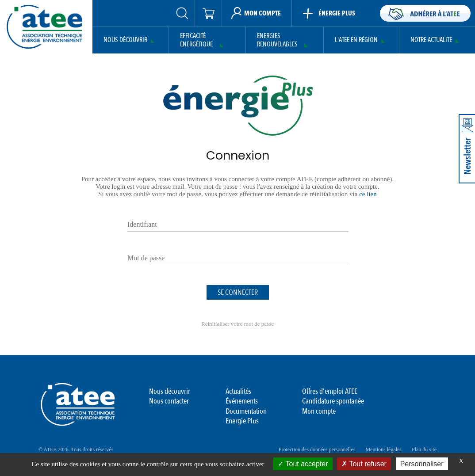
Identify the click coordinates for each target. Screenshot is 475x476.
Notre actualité (431, 40)
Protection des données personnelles (317, 449)
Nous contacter (169, 401)
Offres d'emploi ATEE (330, 391)
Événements (242, 401)
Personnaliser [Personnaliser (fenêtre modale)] (422, 464)
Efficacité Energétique (196, 40)
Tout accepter (303, 464)
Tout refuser (364, 464)
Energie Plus (242, 421)
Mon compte (319, 411)
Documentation (246, 411)
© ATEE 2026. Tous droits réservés (76, 449)
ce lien (368, 194)
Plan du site (424, 449)
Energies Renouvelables (277, 40)
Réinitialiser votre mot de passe (237, 324)
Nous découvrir (125, 40)
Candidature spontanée (333, 401)
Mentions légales (383, 449)
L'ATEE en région (356, 40)
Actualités (238, 391)
